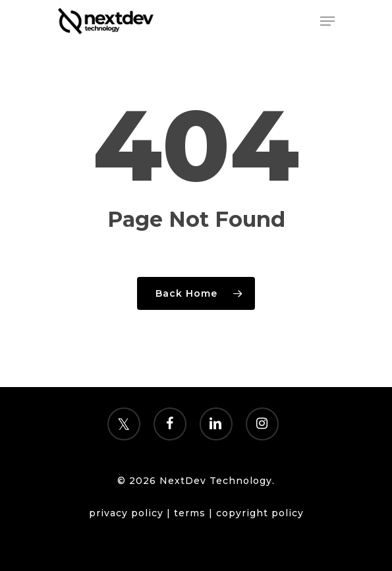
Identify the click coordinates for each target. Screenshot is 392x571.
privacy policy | (131, 513)
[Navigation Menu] (327, 21)
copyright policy (260, 513)
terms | (195, 513)
